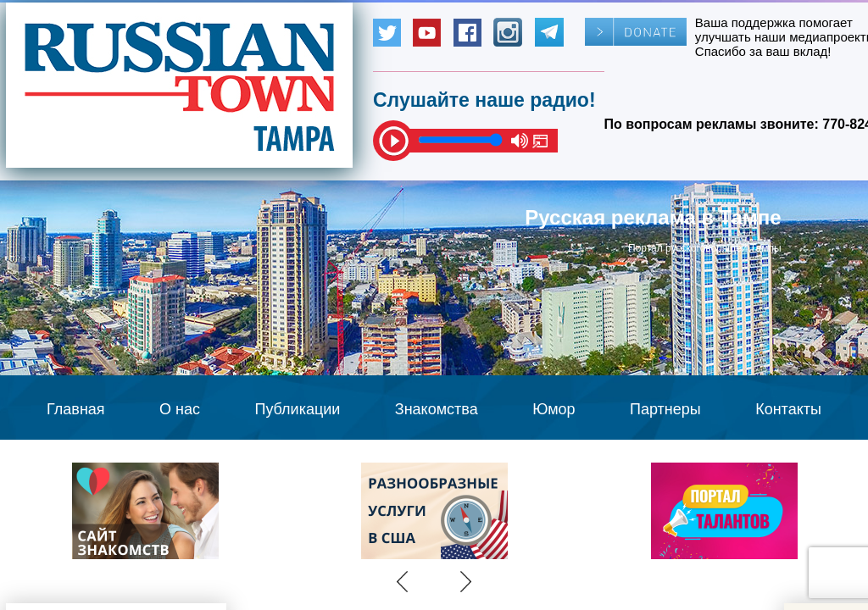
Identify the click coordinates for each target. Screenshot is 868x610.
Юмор (554, 409)
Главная (76, 409)
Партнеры (665, 409)
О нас (180, 409)
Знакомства (437, 409)
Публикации (297, 409)
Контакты (788, 409)
